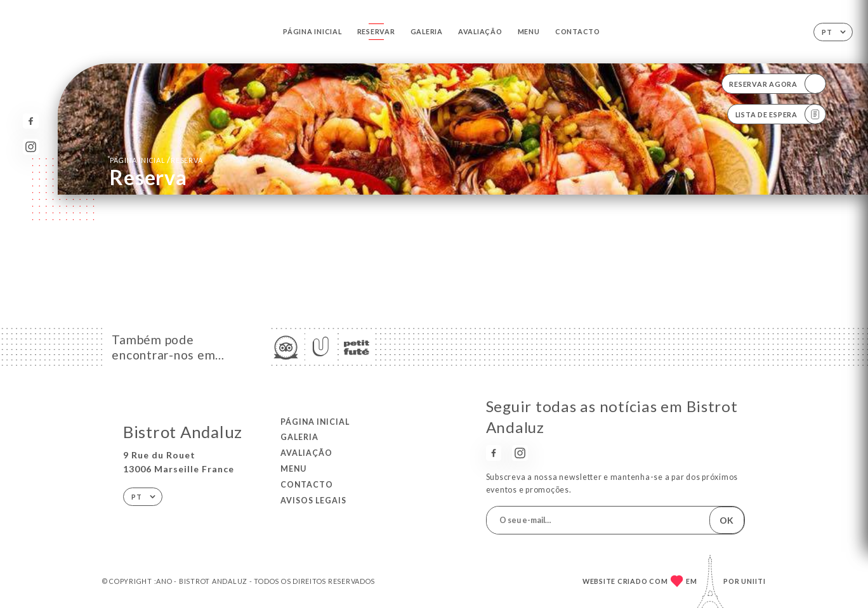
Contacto (578, 31)
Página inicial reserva (156, 160)
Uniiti (753, 581)
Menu (529, 31)
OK (727, 520)
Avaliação (480, 31)
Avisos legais (313, 501)
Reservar (376, 31)
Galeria (427, 31)
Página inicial (312, 31)
